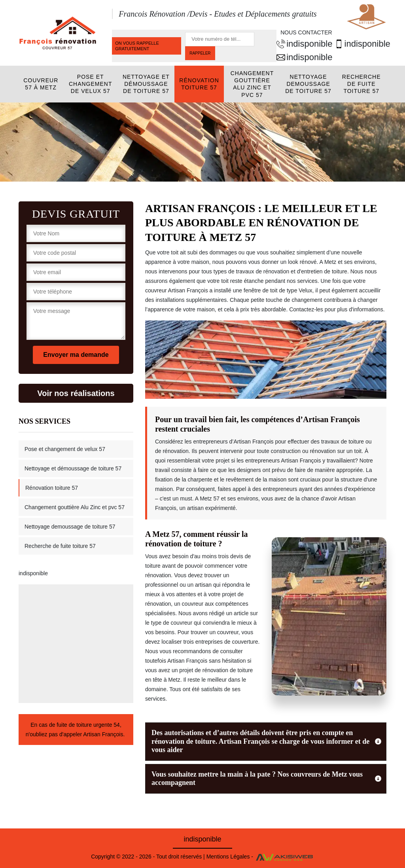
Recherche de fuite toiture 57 (361, 84)
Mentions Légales (228, 857)
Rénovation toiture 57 (199, 84)
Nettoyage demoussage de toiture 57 (308, 84)
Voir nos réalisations (76, 393)
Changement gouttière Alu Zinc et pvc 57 (252, 84)
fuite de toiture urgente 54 (88, 725)
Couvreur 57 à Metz (41, 84)
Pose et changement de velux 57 (91, 84)
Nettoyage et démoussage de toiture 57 (146, 84)
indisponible (302, 44)
